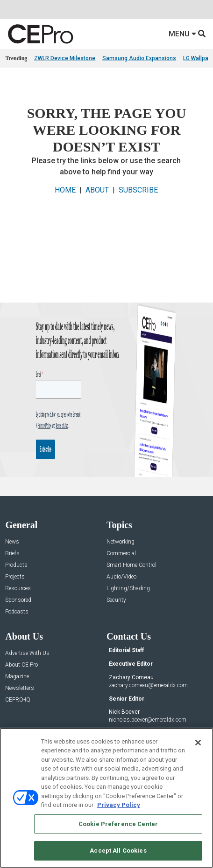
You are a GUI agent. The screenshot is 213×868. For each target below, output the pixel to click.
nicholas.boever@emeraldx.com (148, 720)
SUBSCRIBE (138, 190)
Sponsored (18, 600)
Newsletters (20, 688)
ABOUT (97, 190)
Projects (15, 577)
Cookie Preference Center (118, 824)
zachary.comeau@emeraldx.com (148, 685)
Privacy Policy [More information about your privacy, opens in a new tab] (119, 805)
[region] (106, 798)
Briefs (12, 554)
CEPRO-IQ (18, 700)
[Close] (198, 743)
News (12, 542)
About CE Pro (21, 665)
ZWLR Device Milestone (65, 58)
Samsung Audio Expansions (139, 58)
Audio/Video (121, 577)
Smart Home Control (131, 565)
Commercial (121, 554)
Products (16, 565)
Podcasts (17, 612)
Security (116, 600)
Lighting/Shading (128, 589)
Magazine (17, 677)
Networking (121, 542)
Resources (18, 589)
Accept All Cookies (118, 851)
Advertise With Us (27, 653)
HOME (65, 190)
